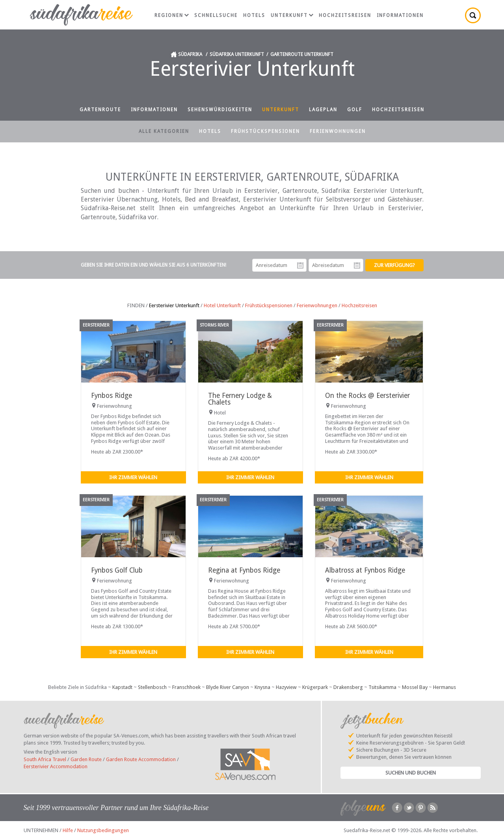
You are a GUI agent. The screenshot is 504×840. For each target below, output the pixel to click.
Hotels (254, 15)
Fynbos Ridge (112, 396)
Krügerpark (315, 687)
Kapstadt (122, 687)
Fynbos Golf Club (117, 570)
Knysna (262, 687)
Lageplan (323, 110)
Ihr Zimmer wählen (133, 477)
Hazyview (286, 687)
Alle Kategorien (164, 131)
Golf (355, 110)
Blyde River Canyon (228, 687)
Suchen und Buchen (411, 773)
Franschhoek (186, 687)
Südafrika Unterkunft (237, 54)
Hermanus (444, 687)
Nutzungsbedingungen (103, 830)
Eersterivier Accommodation (56, 766)
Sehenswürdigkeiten (220, 110)
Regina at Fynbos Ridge (244, 570)
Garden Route (86, 759)
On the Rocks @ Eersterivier (367, 396)
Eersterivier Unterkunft (174, 305)
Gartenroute (100, 110)
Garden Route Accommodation (141, 759)
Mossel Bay (415, 687)
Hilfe (68, 830)
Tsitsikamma (382, 687)
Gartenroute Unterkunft (302, 54)
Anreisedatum (300, 265)
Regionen (172, 15)
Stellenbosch (152, 687)
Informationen (400, 15)
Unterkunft (292, 15)
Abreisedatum (357, 265)
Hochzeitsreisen (345, 15)
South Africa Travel (45, 759)
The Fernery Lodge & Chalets (240, 399)
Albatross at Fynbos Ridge (365, 570)
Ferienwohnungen (338, 131)
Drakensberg (348, 687)
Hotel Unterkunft (222, 305)
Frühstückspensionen (265, 131)
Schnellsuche (216, 15)
